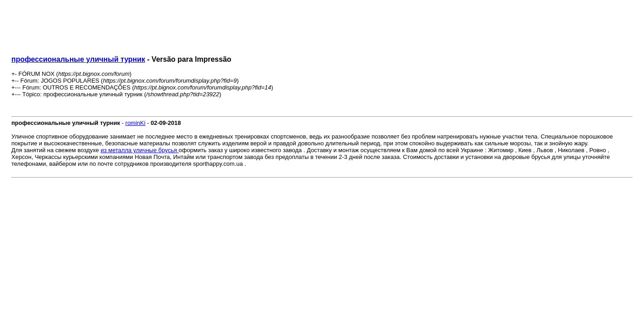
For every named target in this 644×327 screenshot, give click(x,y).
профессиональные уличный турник (78, 59)
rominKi (136, 123)
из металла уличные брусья (140, 150)
